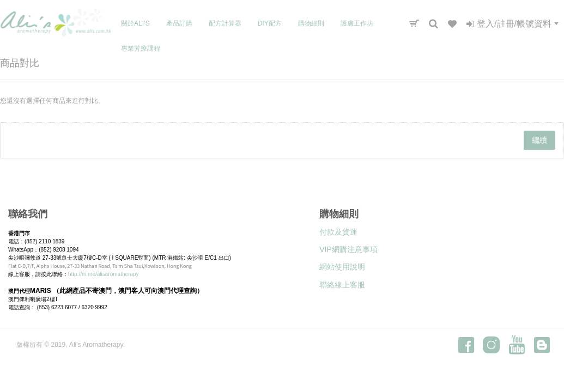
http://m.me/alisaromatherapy (104, 274)
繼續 (539, 140)
